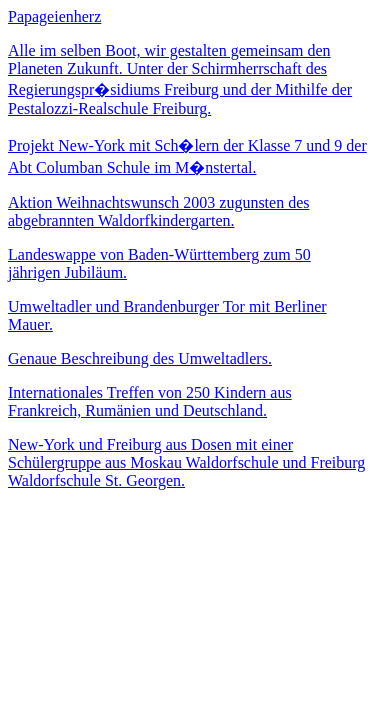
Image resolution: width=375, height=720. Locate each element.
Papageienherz (54, 16)
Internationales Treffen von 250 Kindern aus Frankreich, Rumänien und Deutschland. (150, 401)
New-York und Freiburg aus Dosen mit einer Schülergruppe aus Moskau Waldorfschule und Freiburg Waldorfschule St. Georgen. (186, 462)
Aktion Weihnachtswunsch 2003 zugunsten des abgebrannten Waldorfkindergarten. (158, 211)
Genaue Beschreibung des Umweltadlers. (140, 358)
